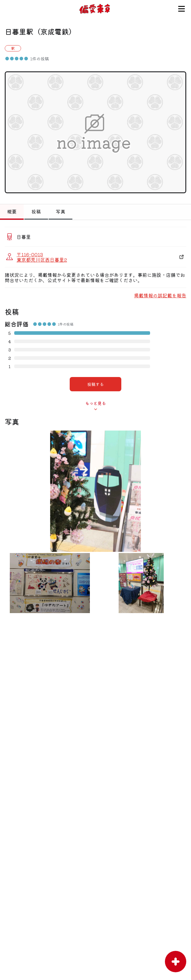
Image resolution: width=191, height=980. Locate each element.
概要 (12, 211)
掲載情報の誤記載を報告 (160, 295)
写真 (61, 211)
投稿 (36, 211)
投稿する (95, 384)
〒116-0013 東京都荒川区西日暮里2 (42, 257)
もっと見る (95, 403)
